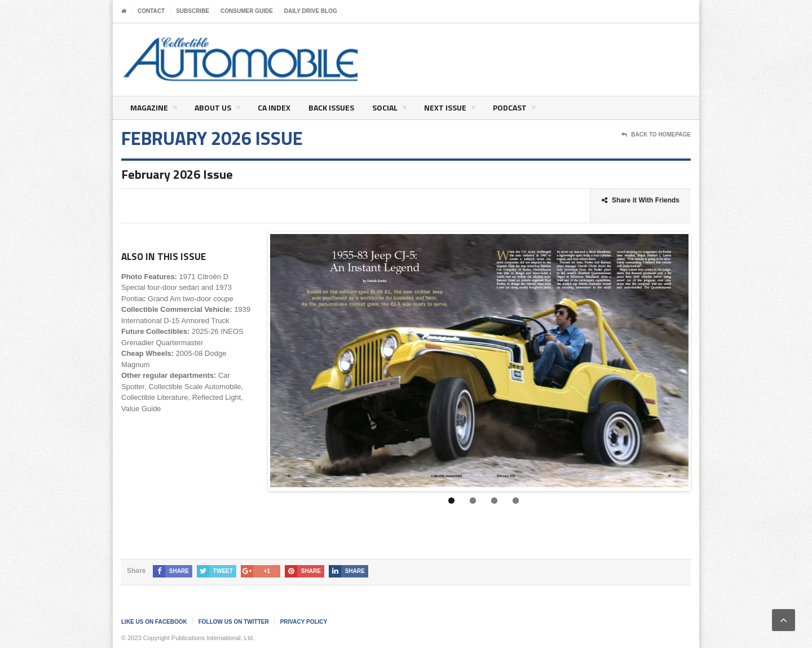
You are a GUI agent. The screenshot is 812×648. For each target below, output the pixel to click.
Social (389, 109)
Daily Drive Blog (311, 11)
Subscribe (193, 11)
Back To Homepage (656, 135)
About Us (217, 109)
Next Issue (449, 109)
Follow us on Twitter (234, 620)
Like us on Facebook (154, 620)
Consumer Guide (247, 11)
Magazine (153, 109)
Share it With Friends (641, 200)
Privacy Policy (304, 620)
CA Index (274, 107)
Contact (151, 11)
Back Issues (331, 107)
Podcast (514, 109)
